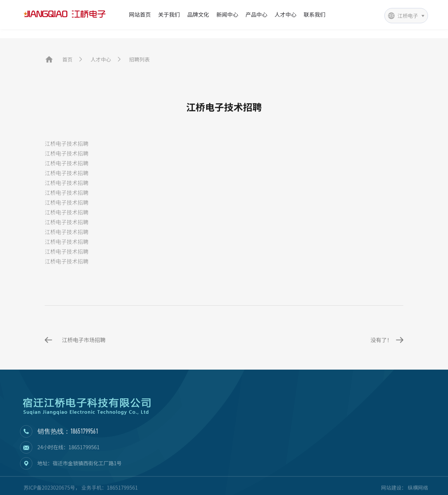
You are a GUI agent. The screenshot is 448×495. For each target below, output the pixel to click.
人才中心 (285, 14)
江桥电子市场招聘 (75, 378)
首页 (67, 63)
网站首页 (140, 14)
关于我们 (169, 14)
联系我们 (315, 14)
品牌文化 (198, 14)
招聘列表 (139, 63)
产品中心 (256, 14)
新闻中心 (227, 14)
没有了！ (387, 378)
